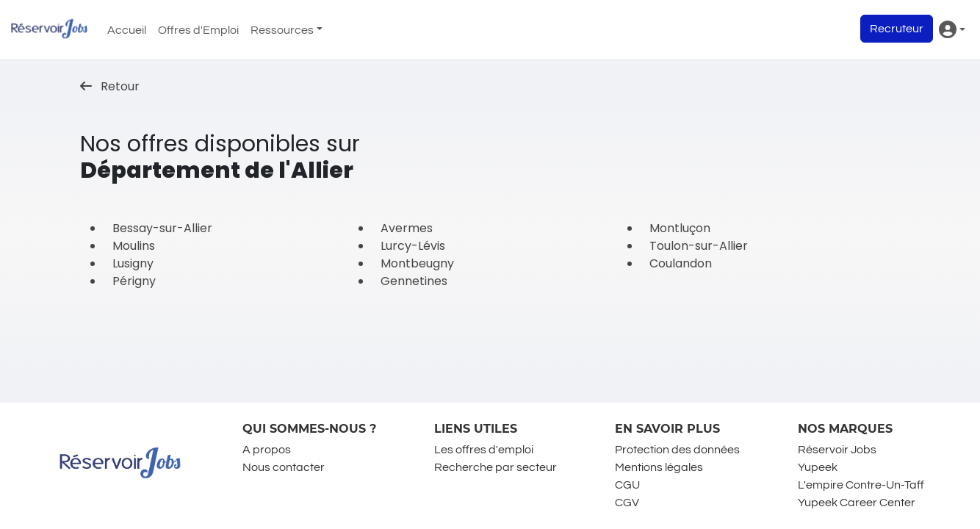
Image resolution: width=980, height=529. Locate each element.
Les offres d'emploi (484, 450)
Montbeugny (417, 263)
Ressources (282, 30)
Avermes (407, 228)
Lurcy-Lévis (413, 246)
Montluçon (680, 228)
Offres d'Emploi (198, 30)
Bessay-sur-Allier (162, 228)
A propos (267, 450)
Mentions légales (659, 467)
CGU (627, 485)
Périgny (134, 281)
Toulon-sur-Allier (699, 246)
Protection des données (677, 450)
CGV (627, 503)
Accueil (127, 30)
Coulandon (681, 263)
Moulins (134, 246)
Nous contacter (284, 467)
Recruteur (897, 29)
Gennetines (414, 281)
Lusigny (133, 263)
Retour (110, 86)
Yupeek (818, 467)
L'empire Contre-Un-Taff (861, 485)
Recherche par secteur (496, 467)
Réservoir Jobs (837, 450)
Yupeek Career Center (857, 503)
